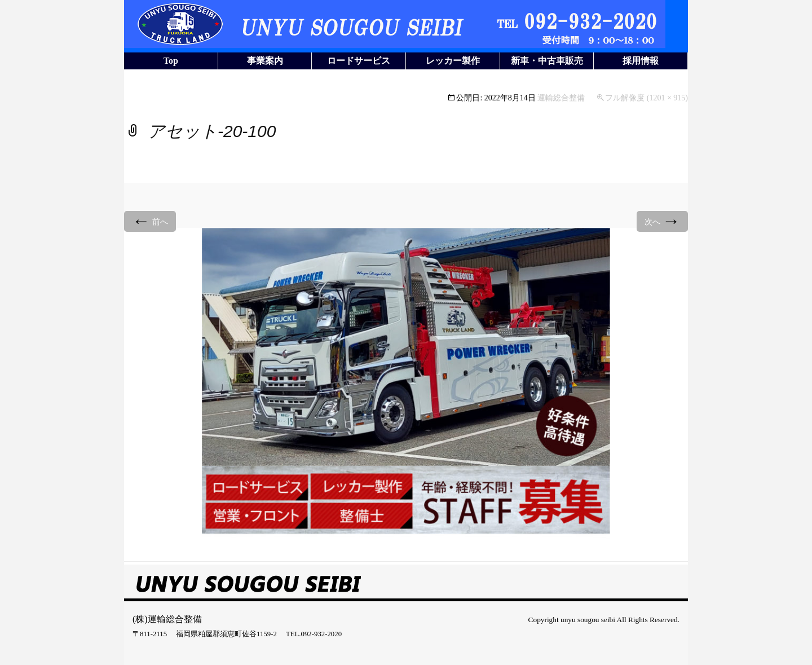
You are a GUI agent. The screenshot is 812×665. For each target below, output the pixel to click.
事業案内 (265, 61)
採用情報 (641, 61)
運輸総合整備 (561, 98)
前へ (150, 221)
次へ (663, 221)
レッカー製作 (453, 61)
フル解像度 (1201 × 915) (646, 98)
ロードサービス (359, 61)
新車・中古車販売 (547, 61)
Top (171, 61)
